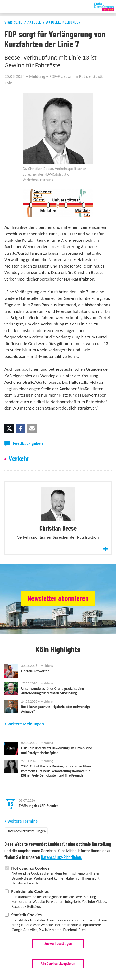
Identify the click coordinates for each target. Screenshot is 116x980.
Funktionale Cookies (30, 892)
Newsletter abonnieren (58, 599)
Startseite (13, 22)
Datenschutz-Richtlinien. (62, 858)
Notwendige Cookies (30, 869)
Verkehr (19, 459)
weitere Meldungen (26, 744)
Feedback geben (28, 443)
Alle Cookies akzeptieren (58, 964)
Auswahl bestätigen (58, 944)
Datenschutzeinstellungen (26, 831)
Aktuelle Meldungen (63, 22)
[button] (9, 428)
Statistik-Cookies (26, 915)
